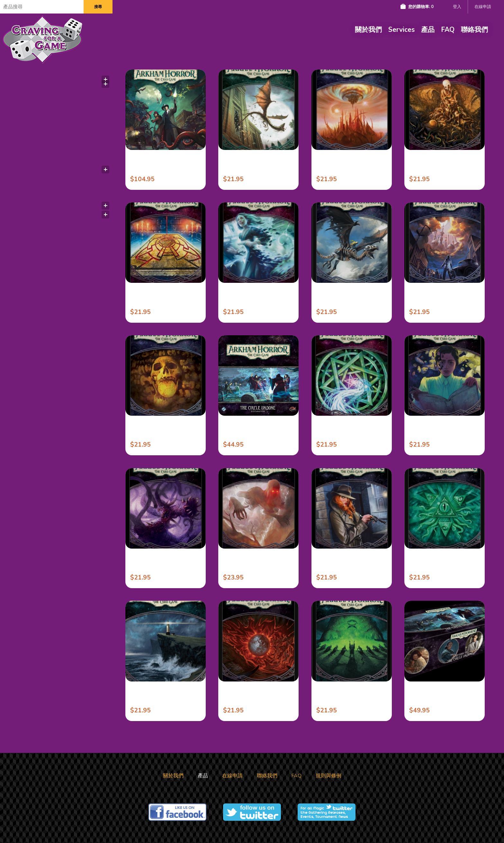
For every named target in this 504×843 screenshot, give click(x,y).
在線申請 (483, 7)
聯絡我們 (474, 30)
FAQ (448, 30)
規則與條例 (328, 776)
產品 (428, 30)
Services (401, 30)
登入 (457, 7)
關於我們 (368, 30)
